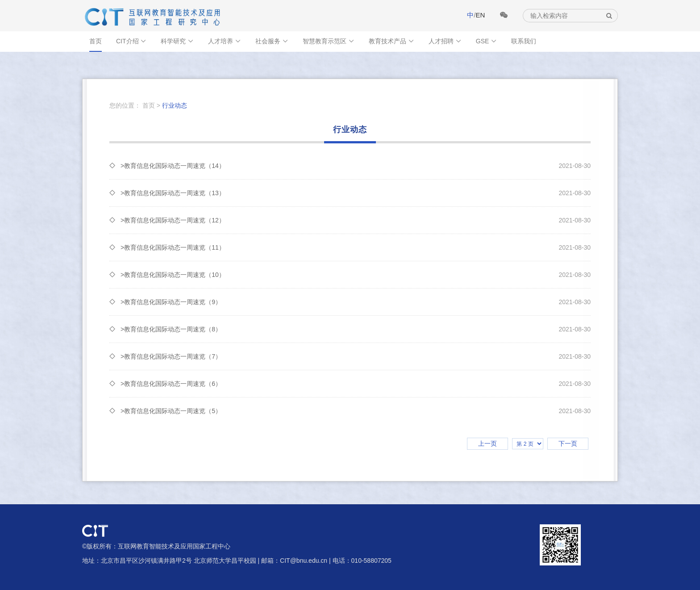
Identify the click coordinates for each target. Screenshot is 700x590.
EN (480, 15)
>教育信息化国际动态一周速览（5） (356, 411)
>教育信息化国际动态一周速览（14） (356, 166)
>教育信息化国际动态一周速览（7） (356, 356)
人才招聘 (445, 41)
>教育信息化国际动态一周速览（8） (356, 329)
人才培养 (225, 41)
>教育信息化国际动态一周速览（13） (356, 193)
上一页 (487, 444)
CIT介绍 (131, 41)
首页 (96, 41)
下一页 (568, 444)
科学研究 (177, 41)
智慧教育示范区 (329, 41)
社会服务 (272, 41)
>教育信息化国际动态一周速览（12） (356, 220)
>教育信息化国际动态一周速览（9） (356, 302)
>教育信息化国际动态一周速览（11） (356, 247)
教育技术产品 (392, 41)
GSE (486, 41)
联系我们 (524, 41)
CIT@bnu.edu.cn (304, 561)
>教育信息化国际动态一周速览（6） (356, 384)
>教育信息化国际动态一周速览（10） (356, 275)
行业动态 (175, 105)
